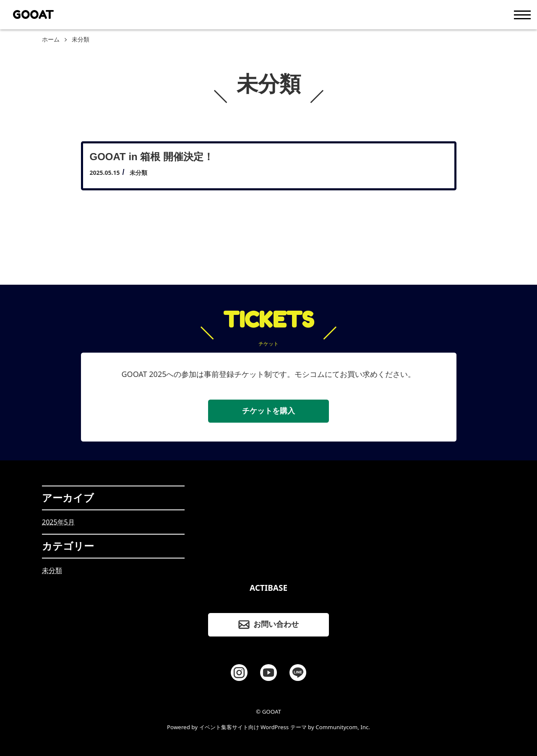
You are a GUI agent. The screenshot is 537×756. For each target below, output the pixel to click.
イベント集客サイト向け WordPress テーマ (253, 727)
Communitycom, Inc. (343, 727)
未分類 (52, 570)
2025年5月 (58, 522)
